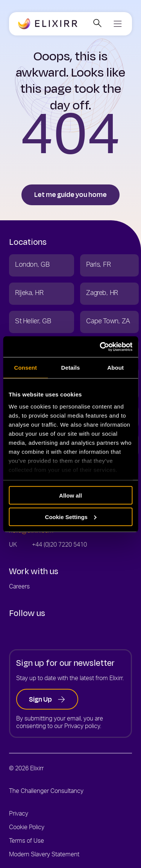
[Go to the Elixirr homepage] (48, 24)
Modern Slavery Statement (44, 855)
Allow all (70, 495)
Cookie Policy (27, 828)
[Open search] (97, 24)
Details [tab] (71, 368)
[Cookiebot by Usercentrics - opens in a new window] (100, 347)
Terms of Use (27, 842)
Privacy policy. (83, 727)
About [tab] (115, 368)
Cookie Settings (71, 517)
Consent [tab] (25, 368)
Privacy (19, 814)
